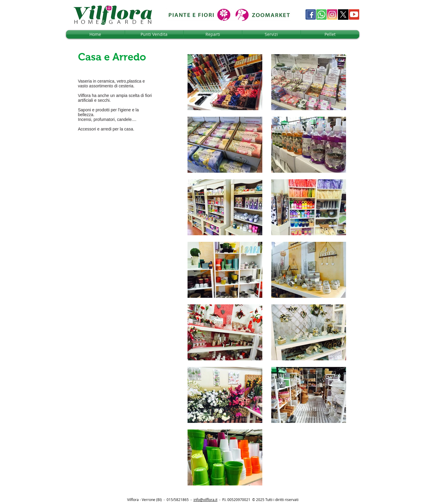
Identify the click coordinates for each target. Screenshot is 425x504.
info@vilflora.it (205, 500)
